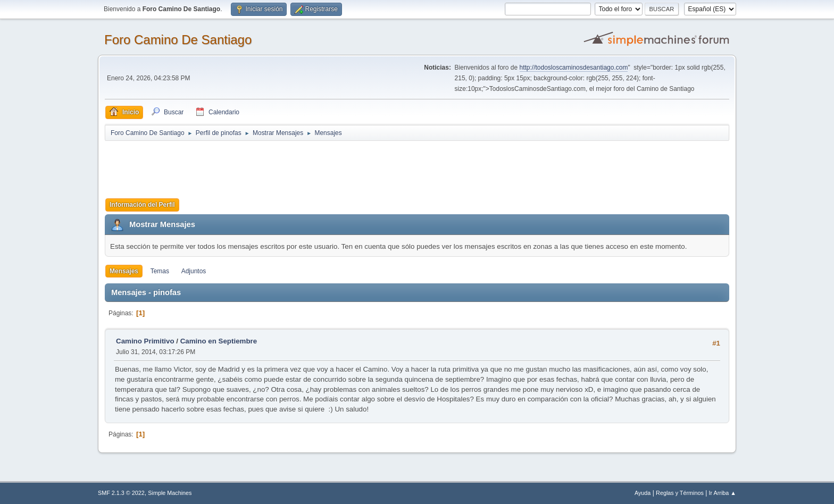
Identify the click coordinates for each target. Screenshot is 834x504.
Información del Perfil (142, 205)
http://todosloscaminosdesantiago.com (574, 68)
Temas (160, 271)
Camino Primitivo (145, 341)
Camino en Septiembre (219, 341)
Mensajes (124, 271)
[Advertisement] (292, 166)
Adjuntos (194, 271)
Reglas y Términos (680, 493)
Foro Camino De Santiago (178, 40)
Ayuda (643, 493)
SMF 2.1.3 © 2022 (121, 493)
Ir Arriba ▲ (723, 493)
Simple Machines (170, 493)
